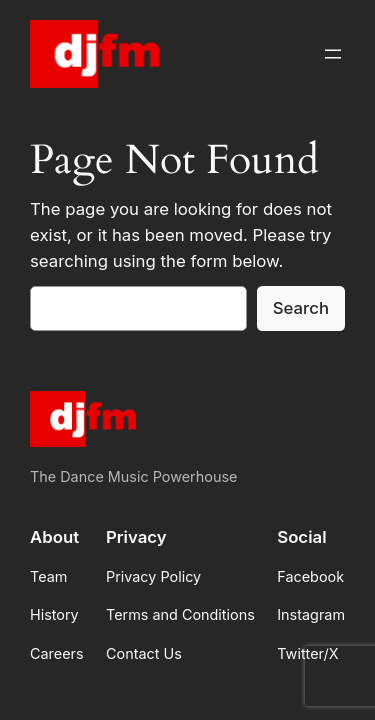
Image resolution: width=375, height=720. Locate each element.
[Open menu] (333, 54)
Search (301, 308)
